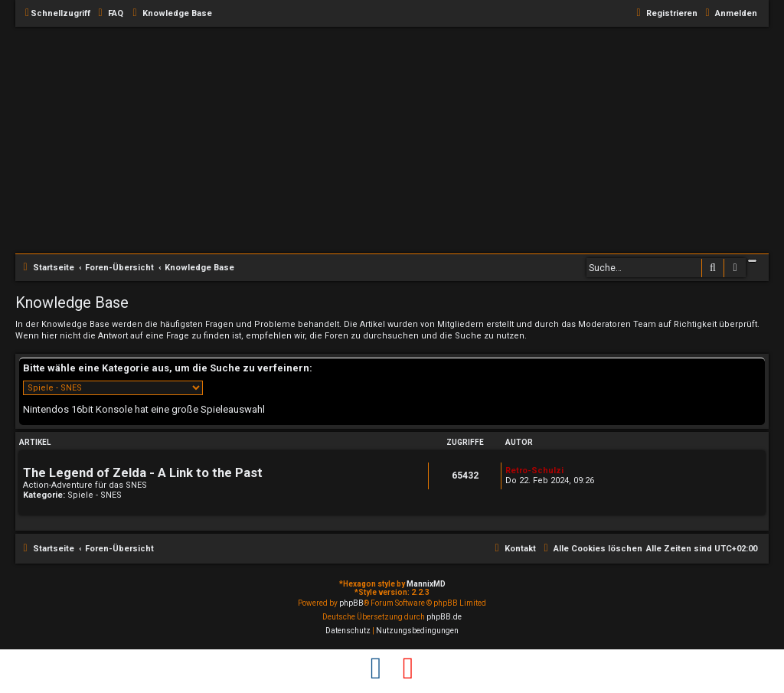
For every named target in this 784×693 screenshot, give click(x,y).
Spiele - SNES (95, 495)
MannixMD (426, 584)
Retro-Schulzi (534, 471)
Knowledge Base (72, 302)
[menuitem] (109, 14)
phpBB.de (444, 617)
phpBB (351, 603)
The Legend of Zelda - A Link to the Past (143, 473)
